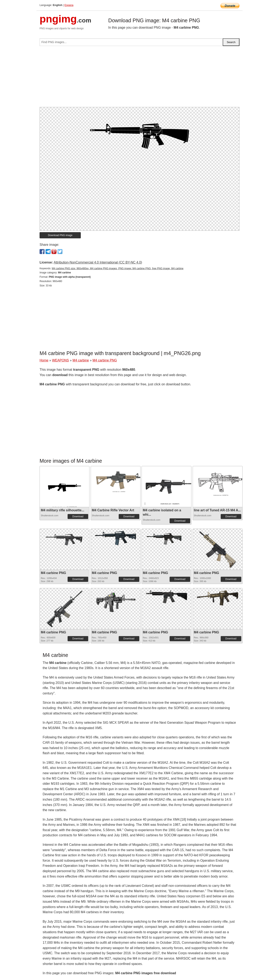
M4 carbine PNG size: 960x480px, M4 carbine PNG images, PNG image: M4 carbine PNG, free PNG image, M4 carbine (118, 268)
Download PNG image (60, 235)
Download (78, 516)
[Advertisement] (139, 78)
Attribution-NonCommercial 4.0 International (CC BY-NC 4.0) (98, 262)
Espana (69, 5)
